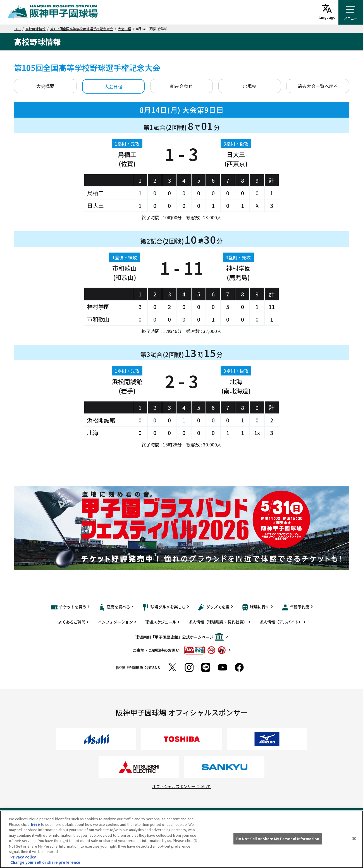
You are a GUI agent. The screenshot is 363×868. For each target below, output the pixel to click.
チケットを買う (69, 607)
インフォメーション (115, 622)
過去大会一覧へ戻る (318, 86)
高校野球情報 (35, 29)
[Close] (354, 839)
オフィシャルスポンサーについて (181, 786)
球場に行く (256, 607)
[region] (181, 839)
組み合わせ (181, 86)
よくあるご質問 (72, 622)
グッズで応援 (214, 607)
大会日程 (125, 29)
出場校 (250, 86)
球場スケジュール (161, 622)
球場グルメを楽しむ (164, 607)
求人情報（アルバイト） (281, 622)
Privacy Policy (23, 857)
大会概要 (45, 86)
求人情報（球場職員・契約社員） (218, 622)
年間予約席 (296, 607)
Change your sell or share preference (45, 862)
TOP (17, 29)
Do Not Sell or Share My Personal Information (278, 839)
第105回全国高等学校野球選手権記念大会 (82, 29)
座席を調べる (114, 607)
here (36, 824)
